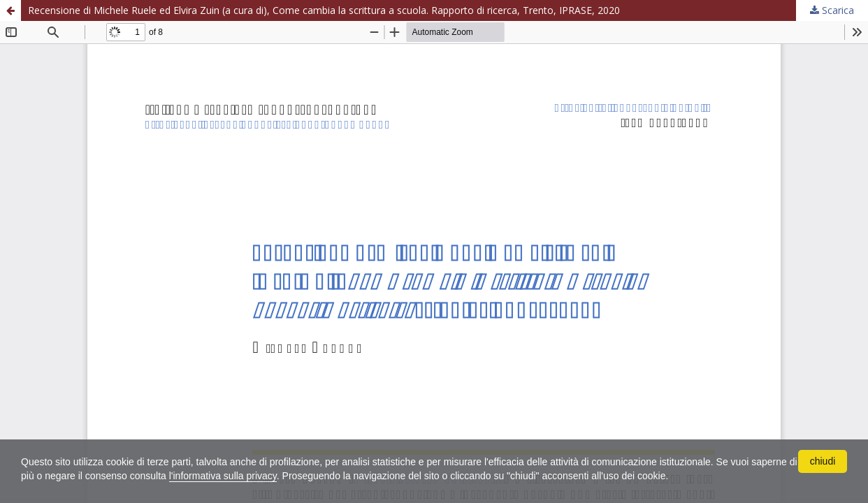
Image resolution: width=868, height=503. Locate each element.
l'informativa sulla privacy (223, 476)
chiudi (823, 461)
